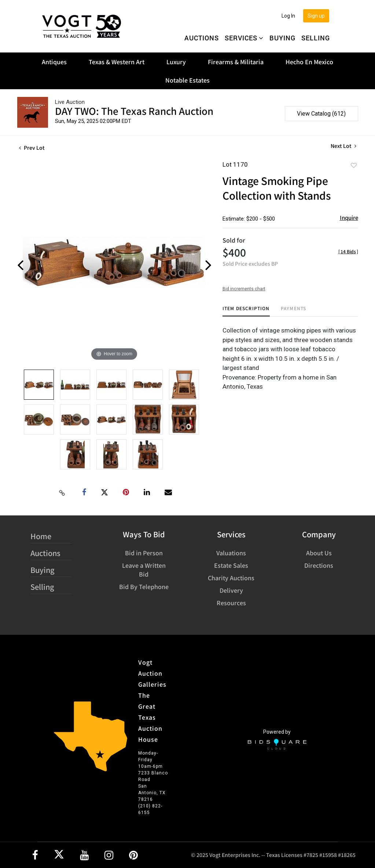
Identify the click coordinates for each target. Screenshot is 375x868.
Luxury (176, 62)
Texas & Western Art (117, 62)
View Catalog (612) (321, 114)
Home (41, 536)
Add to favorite (354, 165)
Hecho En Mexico (309, 62)
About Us (319, 553)
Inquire (349, 217)
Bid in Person (144, 553)
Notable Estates (187, 80)
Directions (319, 565)
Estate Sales (231, 565)
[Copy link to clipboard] (62, 493)
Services (244, 38)
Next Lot (343, 146)
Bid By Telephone (144, 586)
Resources (231, 603)
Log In (288, 16)
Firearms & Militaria (236, 62)
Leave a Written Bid (144, 570)
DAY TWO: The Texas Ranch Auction (134, 111)
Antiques (54, 62)
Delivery (231, 590)
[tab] (246, 311)
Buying (282, 38)
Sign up (316, 16)
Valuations (231, 553)
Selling (316, 38)
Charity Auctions (231, 578)
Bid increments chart (244, 289)
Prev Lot (32, 148)
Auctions (202, 38)
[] (348, 251)
